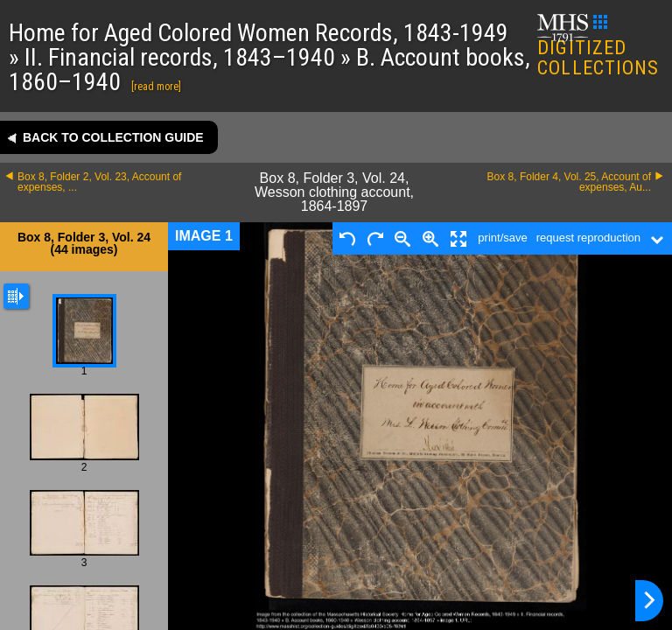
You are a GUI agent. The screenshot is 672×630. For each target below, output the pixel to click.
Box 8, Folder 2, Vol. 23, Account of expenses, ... (99, 182)
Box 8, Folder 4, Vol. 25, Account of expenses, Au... (569, 182)
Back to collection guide (113, 137)
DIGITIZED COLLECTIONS (598, 47)
